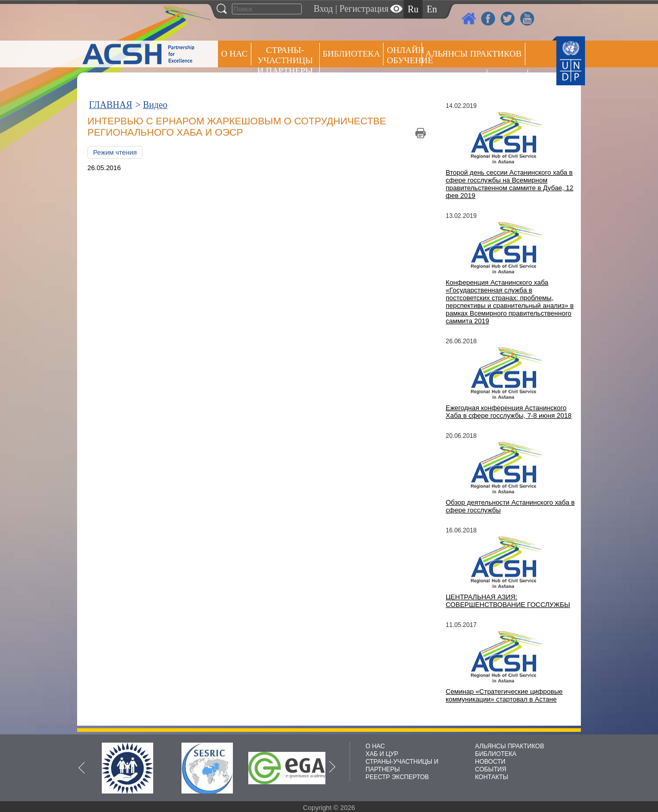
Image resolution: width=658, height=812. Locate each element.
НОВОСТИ (490, 762)
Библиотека (352, 54)
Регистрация (364, 9)
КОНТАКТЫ (492, 777)
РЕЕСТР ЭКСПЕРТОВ (509, 82)
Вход (323, 9)
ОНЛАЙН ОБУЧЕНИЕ (404, 55)
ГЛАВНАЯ (111, 105)
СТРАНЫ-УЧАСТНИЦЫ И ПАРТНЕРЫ (285, 60)
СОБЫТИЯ (491, 769)
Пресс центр (454, 80)
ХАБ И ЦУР (382, 754)
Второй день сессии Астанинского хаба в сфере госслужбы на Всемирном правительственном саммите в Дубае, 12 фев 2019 (509, 184)
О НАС (234, 54)
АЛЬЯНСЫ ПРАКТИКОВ (509, 746)
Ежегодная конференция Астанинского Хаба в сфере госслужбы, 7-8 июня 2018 (509, 412)
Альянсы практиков (473, 54)
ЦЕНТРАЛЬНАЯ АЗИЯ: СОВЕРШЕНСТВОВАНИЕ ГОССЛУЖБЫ (508, 601)
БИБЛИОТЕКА (496, 754)
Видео (155, 105)
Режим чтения (115, 152)
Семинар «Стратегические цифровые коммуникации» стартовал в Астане (504, 695)
